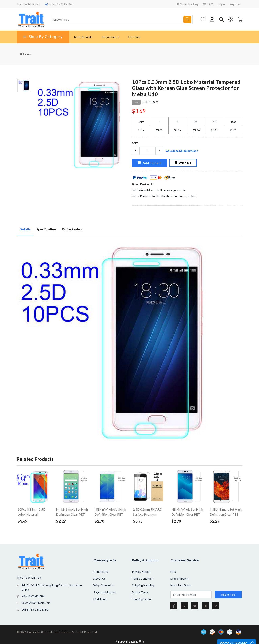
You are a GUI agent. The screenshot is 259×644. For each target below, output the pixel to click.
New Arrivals (83, 37)
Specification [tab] (46, 229)
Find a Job (100, 599)
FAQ (208, 4)
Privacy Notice (141, 572)
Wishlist (183, 163)
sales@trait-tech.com (36, 603)
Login (221, 4)
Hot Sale (135, 37)
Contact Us (101, 572)
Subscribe (228, 594)
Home (25, 54)
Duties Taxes (140, 592)
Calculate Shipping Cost (182, 151)
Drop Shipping (179, 578)
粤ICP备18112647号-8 (130, 641)
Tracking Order (142, 599)
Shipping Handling (143, 585)
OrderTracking (188, 4)
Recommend (111, 37)
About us (100, 578)
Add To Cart (149, 163)
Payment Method (105, 592)
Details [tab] (25, 229)
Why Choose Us (104, 585)
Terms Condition (143, 578)
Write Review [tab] (72, 229)
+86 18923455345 (33, 596)
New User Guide (181, 585)
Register (235, 4)
